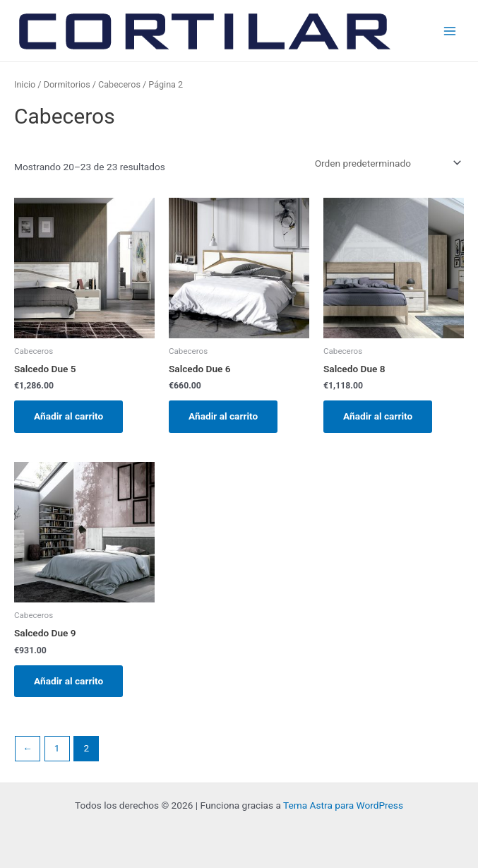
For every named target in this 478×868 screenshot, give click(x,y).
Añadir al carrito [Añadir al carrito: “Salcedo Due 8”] (378, 416)
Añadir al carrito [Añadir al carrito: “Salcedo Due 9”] (68, 681)
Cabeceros (119, 84)
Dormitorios (67, 84)
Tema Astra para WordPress (343, 805)
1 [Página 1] (57, 748)
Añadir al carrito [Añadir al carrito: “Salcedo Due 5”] (68, 416)
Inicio (25, 84)
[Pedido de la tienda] (386, 163)
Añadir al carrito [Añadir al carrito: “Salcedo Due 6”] (223, 416)
